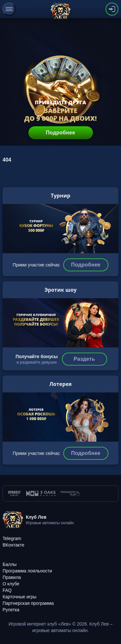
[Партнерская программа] (28, 603)
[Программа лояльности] (27, 571)
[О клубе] (11, 584)
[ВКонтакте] (13, 545)
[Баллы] (10, 564)
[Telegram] (12, 538)
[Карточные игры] (20, 597)
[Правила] (12, 577)
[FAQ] (7, 590)
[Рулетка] (11, 610)
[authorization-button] (112, 9)
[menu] (9, 9)
